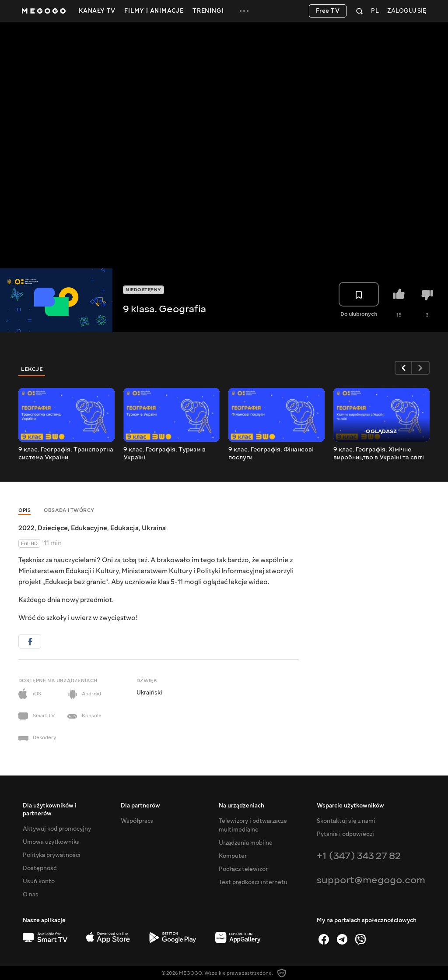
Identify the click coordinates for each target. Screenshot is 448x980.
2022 (26, 528)
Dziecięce (53, 528)
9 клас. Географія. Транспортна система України (66, 454)
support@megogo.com (371, 880)
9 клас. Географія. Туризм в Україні (164, 454)
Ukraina (154, 528)
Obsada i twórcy (69, 510)
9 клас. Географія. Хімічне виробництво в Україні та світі (379, 454)
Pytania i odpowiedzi (345, 834)
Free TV (328, 11)
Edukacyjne (89, 528)
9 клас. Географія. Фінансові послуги (271, 454)
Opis (24, 510)
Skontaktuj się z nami (346, 821)
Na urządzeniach (241, 806)
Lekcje (32, 369)
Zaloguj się (407, 11)
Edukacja (124, 528)
